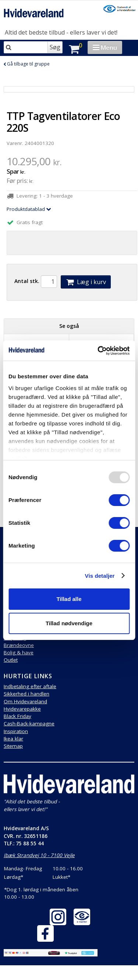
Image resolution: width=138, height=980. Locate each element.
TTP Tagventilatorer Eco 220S (63, 122)
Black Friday (17, 716)
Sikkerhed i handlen (26, 694)
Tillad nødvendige (69, 623)
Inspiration (16, 731)
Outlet (11, 660)
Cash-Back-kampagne (29, 723)
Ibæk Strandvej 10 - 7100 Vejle (39, 855)
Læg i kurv (86, 282)
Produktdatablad (29, 209)
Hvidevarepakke (22, 709)
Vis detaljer (100, 576)
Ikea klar (13, 739)
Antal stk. (27, 281)
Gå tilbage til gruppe (27, 64)
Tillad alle (69, 599)
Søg (55, 47)
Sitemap (13, 746)
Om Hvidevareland (25, 701)
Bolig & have (19, 652)
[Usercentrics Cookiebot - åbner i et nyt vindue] (98, 351)
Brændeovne (19, 645)
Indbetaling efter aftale (30, 686)
